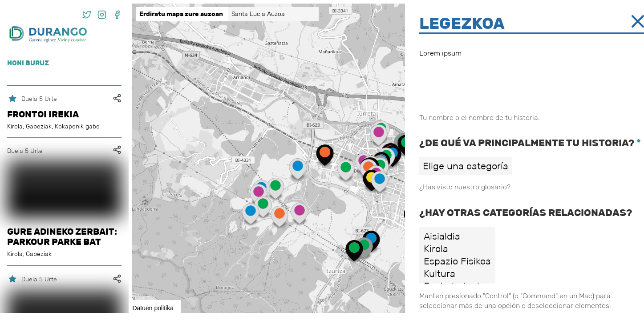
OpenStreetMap (594, 309)
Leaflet (561, 309)
